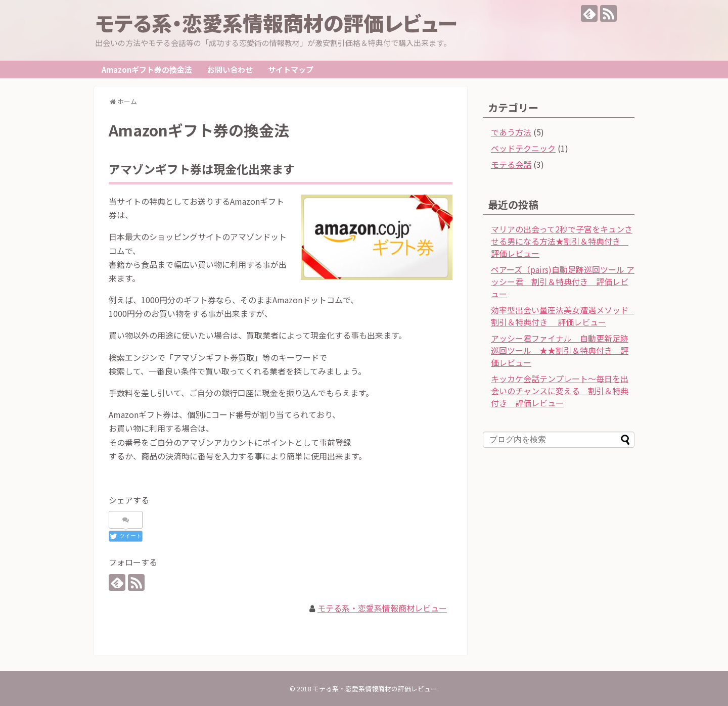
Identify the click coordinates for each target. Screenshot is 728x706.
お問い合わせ (230, 69)
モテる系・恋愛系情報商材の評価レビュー (277, 23)
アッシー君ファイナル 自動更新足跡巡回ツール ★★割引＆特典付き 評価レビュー (560, 350)
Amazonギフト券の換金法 (147, 69)
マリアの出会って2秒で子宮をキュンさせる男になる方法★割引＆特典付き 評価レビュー (562, 241)
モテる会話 (511, 164)
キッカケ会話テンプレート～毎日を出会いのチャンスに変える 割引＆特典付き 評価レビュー (560, 391)
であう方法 (511, 132)
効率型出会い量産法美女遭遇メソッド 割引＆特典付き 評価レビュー (564, 316)
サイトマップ (291, 69)
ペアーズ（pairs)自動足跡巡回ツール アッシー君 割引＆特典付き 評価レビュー (563, 281)
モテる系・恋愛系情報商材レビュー (382, 608)
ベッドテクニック (523, 148)
